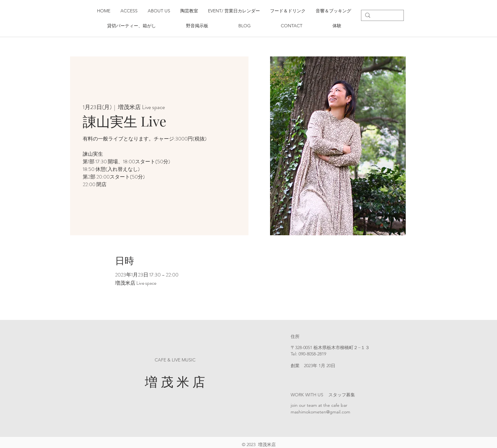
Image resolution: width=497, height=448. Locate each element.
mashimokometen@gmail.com (320, 412)
